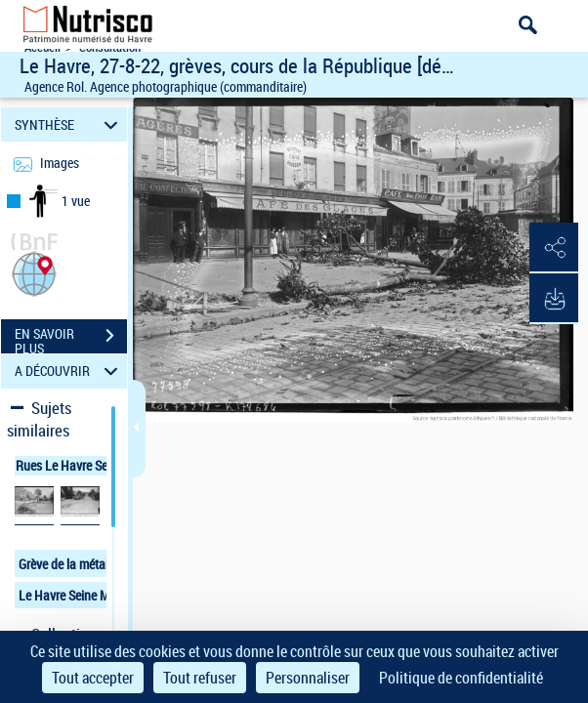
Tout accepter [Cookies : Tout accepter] (93, 678)
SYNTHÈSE (69, 124)
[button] (34, 272)
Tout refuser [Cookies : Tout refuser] (200, 678)
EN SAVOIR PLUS (71, 338)
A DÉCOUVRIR (69, 372)
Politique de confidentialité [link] (461, 678)
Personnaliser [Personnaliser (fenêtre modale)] (308, 678)
